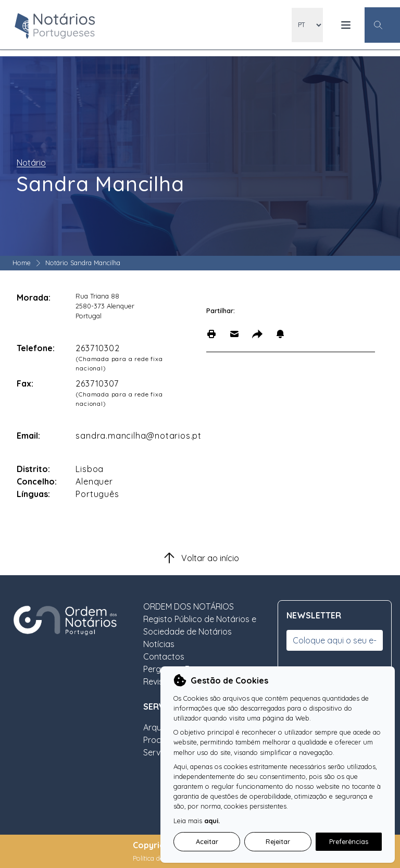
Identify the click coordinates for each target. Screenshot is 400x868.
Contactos (164, 656)
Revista (157, 681)
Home (22, 263)
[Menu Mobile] (346, 25)
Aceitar (207, 841)
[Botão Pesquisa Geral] (382, 25)
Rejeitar (278, 841)
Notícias (159, 644)
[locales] (307, 25)
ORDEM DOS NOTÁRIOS (189, 606)
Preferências (349, 841)
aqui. (212, 821)
